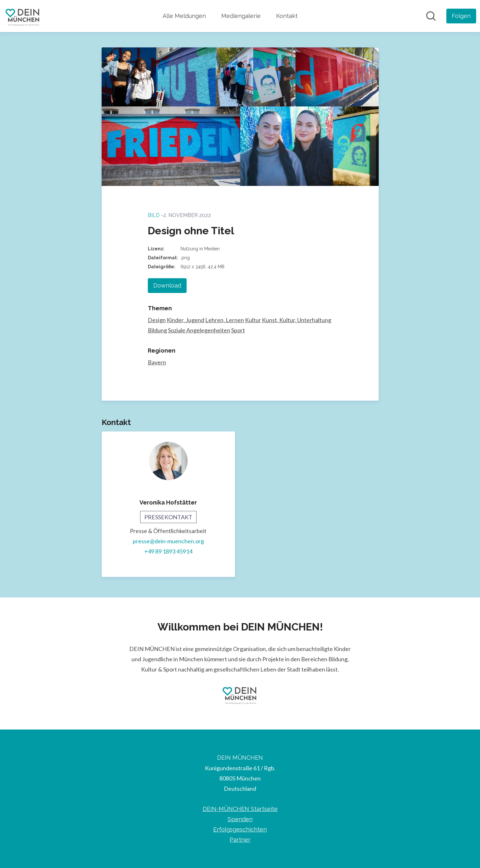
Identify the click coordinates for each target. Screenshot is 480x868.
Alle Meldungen (184, 16)
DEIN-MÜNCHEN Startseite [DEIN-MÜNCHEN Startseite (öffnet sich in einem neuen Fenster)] (240, 809)
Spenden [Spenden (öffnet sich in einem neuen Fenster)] (240, 819)
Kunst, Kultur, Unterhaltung (297, 320)
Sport (238, 330)
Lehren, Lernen (225, 320)
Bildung (157, 330)
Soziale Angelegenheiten (199, 330)
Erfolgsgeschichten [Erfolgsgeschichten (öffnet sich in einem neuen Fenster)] (240, 829)
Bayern (157, 362)
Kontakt (287, 16)
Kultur (253, 320)
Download (167, 285)
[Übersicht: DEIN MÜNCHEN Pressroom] (23, 16)
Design (157, 320)
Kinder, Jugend (185, 320)
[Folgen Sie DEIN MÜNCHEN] (461, 16)
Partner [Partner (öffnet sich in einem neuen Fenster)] (240, 840)
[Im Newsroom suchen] (431, 16)
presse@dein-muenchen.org (168, 541)
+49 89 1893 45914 (168, 551)
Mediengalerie (241, 16)
